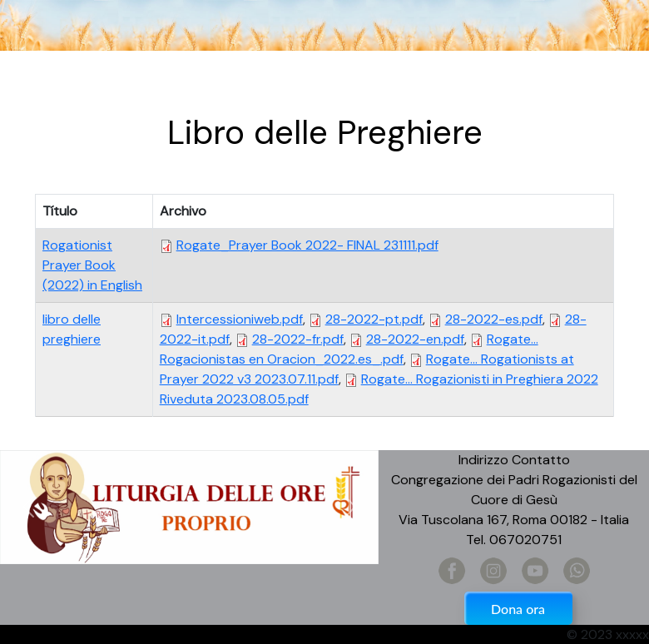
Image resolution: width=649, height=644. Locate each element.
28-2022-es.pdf (494, 319)
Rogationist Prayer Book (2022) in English (92, 265)
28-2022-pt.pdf (374, 319)
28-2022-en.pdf (415, 339)
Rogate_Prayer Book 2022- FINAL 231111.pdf (307, 245)
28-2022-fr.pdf (298, 339)
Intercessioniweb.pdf (240, 319)
